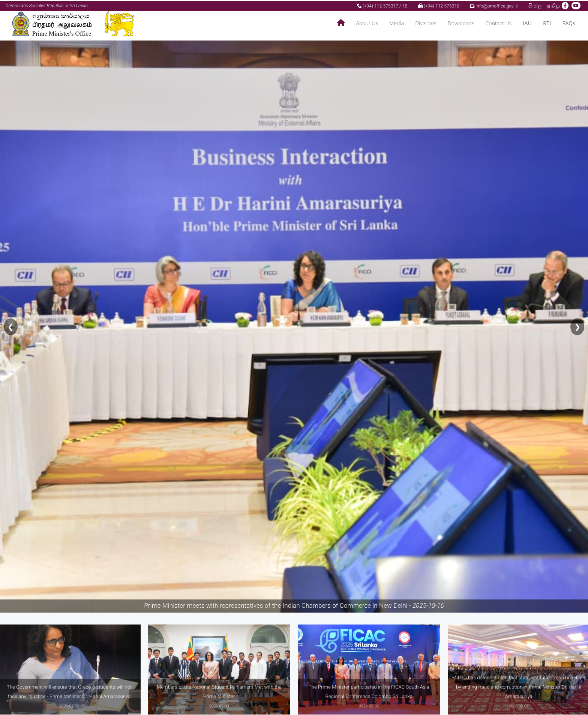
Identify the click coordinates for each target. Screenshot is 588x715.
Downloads (461, 23)
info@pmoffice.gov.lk (494, 5)
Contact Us (499, 23)
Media (397, 23)
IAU (527, 23)
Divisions (426, 23)
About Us (367, 23)
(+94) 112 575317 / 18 (382, 5)
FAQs (569, 23)
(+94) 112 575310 (439, 5)
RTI (547, 23)
